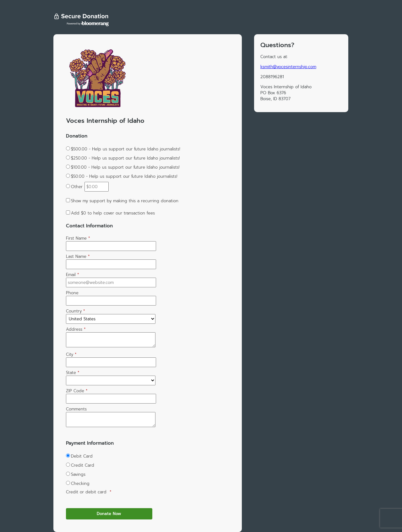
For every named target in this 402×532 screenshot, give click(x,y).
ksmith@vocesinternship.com (288, 67)
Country (76, 311)
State (73, 373)
